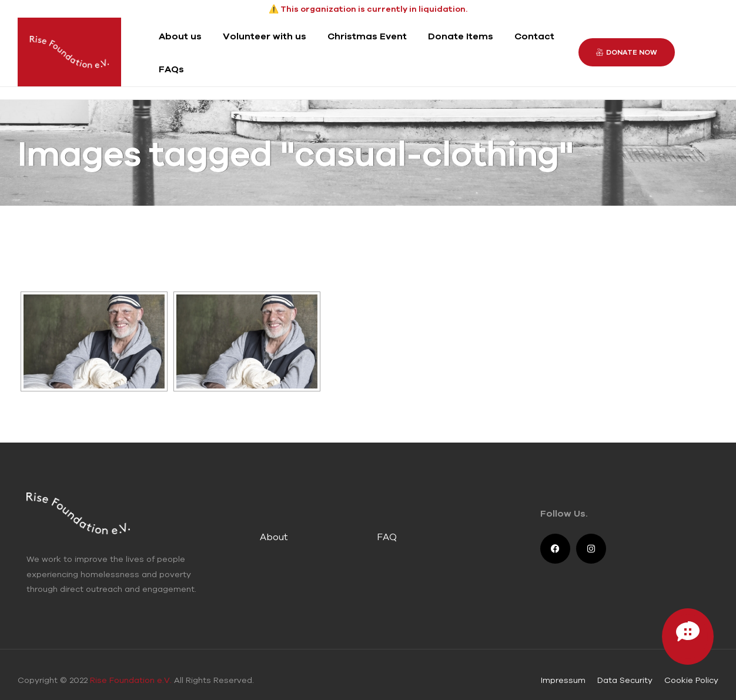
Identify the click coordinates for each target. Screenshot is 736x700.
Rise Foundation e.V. (131, 679)
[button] (627, 52)
